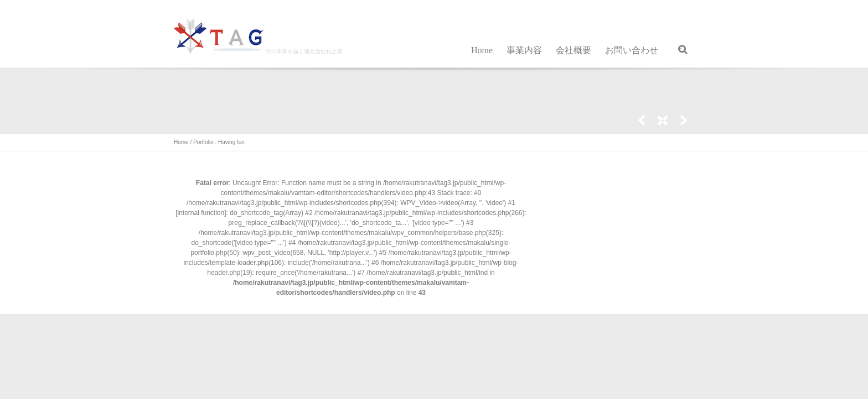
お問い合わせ (632, 50)
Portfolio (203, 142)
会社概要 (573, 50)
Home (482, 50)
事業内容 (524, 50)
